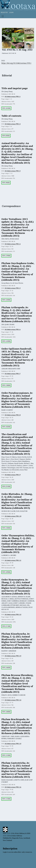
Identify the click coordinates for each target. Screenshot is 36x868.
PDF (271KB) (6, 626)
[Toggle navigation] (3, 16)
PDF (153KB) (6, 799)
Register (4, 12)
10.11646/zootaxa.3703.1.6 (13, 329)
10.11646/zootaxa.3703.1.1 (13, 97)
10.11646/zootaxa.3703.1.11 (13, 560)
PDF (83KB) (6, 136)
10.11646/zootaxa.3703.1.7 (13, 374)
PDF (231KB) (6, 486)
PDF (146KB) (6, 668)
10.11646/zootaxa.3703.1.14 (13, 700)
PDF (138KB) (6, 385)
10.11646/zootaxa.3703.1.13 (13, 656)
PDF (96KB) (6, 183)
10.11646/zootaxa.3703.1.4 (13, 244)
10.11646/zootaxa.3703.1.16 (13, 787)
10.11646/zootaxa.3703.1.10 (13, 516)
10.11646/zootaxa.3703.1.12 (13, 615)
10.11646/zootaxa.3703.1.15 (13, 744)
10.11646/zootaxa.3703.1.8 (13, 415)
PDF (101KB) (6, 108)
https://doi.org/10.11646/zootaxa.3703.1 (16, 63)
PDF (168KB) (6, 712)
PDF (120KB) (6, 300)
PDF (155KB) (6, 755)
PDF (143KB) (6, 341)
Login (11, 12)
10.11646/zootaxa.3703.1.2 (13, 124)
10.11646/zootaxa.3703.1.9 (13, 475)
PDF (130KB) (6, 528)
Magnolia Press (17, 838)
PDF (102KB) (6, 427)
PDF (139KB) (6, 256)
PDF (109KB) (6, 572)
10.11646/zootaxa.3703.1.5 (13, 288)
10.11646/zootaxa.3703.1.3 (13, 171)
